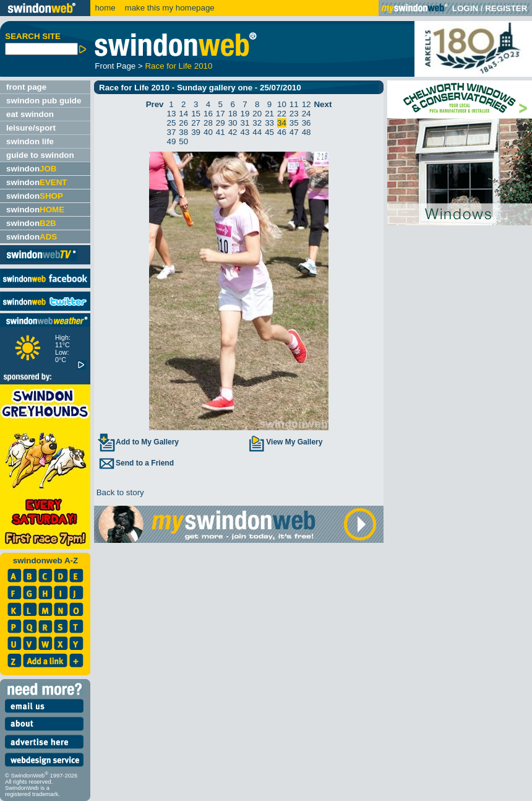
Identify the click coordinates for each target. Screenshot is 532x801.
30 (233, 123)
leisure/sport (31, 128)
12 (307, 104)
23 (294, 114)
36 (307, 123)
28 (208, 123)
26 (183, 123)
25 (172, 123)
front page (26, 87)
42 (233, 132)
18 (233, 114)
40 (208, 132)
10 (282, 104)
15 (196, 114)
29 (221, 123)
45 (269, 132)
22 (282, 114)
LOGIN (465, 8)
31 (245, 123)
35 (294, 123)
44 (257, 132)
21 (269, 114)
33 (269, 123)
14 (183, 114)
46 (282, 132)
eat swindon (30, 114)
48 (307, 132)
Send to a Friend (135, 463)
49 (172, 141)
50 (183, 141)
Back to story (119, 492)
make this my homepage (169, 8)
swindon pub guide (44, 101)
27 (196, 123)
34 (282, 123)
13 (172, 114)
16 (208, 114)
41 (221, 132)
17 (221, 114)
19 (245, 114)
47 (294, 132)
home (105, 8)
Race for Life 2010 (178, 66)
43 (245, 132)
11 (294, 104)
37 (172, 132)
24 (307, 114)
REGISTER (506, 8)
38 (183, 132)
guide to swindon (40, 155)
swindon (31, 169)
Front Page (115, 66)
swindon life (30, 141)
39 (196, 132)
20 (257, 114)
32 (257, 123)
